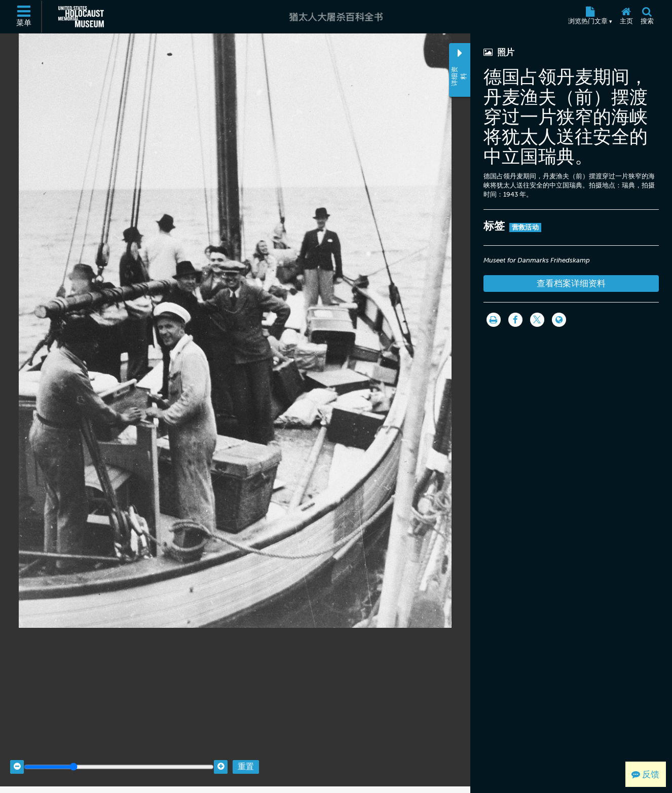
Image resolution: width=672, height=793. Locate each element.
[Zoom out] (17, 759)
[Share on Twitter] (537, 320)
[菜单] (24, 17)
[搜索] (647, 17)
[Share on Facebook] (515, 320)
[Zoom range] (119, 759)
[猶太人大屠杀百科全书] (336, 17)
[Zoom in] (221, 759)
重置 (246, 759)
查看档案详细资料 (571, 283)
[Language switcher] (559, 320)
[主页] (626, 17)
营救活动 (525, 227)
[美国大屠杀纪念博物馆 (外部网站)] (81, 17)
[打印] (494, 320)
